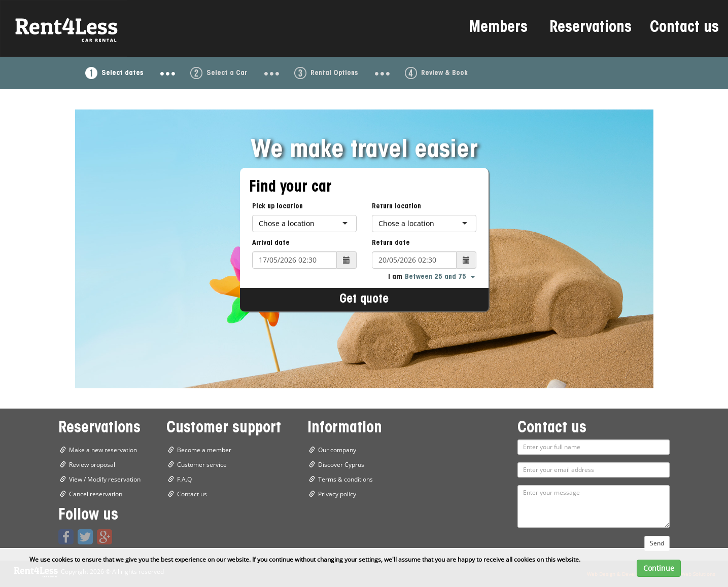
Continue (659, 568)
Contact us (684, 28)
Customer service (202, 465)
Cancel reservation (96, 494)
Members (498, 28)
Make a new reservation (103, 450)
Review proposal (92, 465)
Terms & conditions (345, 479)
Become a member (204, 450)
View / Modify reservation (105, 479)
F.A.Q (184, 479)
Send (657, 543)
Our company (337, 450)
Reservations (591, 28)
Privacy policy (337, 494)
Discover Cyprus (341, 465)
